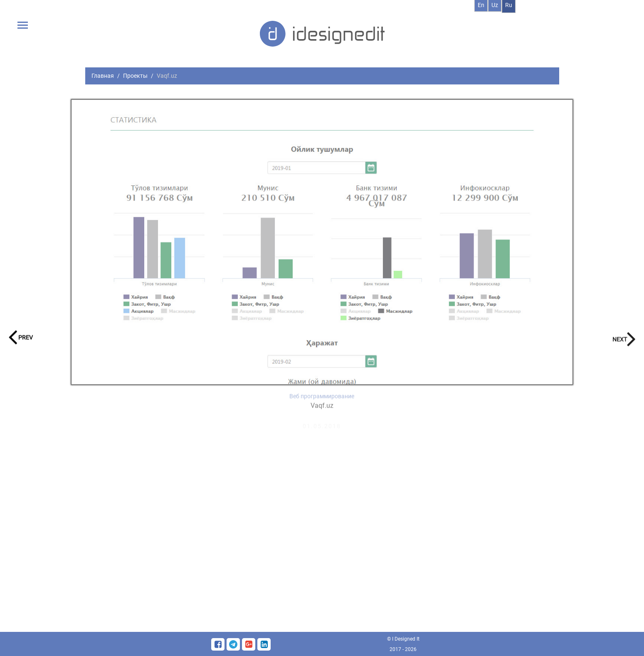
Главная (103, 76)
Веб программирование (322, 401)
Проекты (135, 76)
